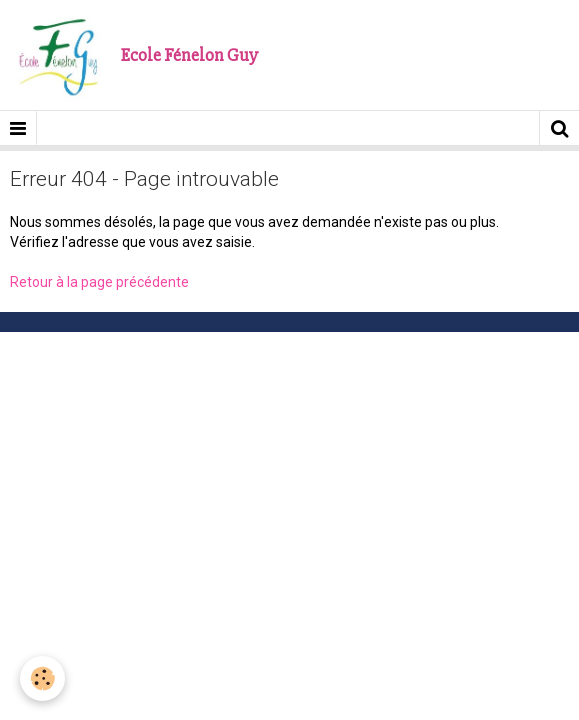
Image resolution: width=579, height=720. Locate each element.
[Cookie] (42, 678)
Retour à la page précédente (99, 282)
